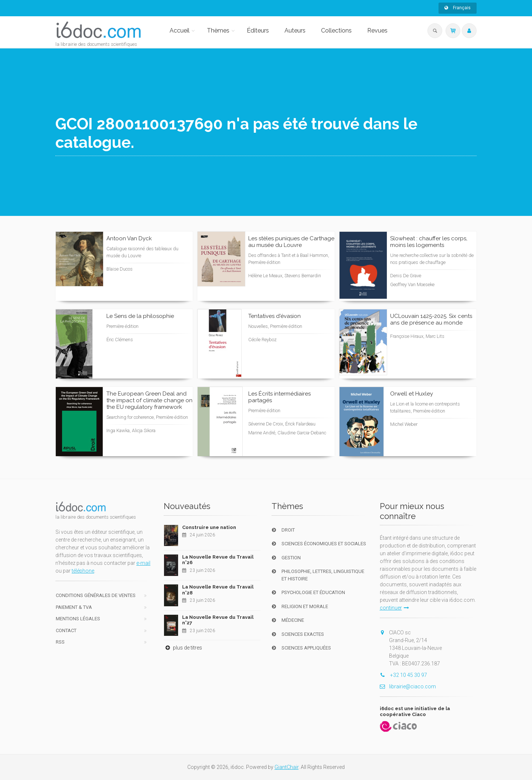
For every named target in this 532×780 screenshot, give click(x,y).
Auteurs (295, 30)
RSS (60, 642)
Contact (66, 630)
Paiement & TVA (74, 607)
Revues (377, 30)
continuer (394, 608)
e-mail (143, 563)
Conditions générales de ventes (96, 595)
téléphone (83, 571)
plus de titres (183, 648)
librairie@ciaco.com (408, 686)
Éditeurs (258, 30)
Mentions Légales (78, 619)
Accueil (180, 30)
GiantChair (287, 767)
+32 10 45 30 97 (403, 675)
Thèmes (218, 30)
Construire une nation (209, 527)
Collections (336, 30)
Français (458, 8)
